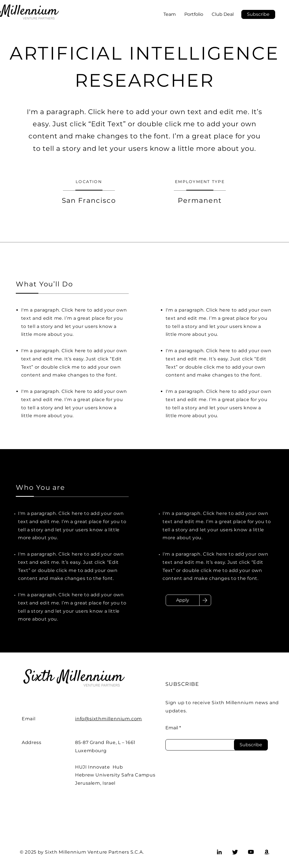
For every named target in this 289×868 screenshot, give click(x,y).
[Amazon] (267, 852)
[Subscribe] (251, 745)
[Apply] (183, 600)
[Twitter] (235, 852)
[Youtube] (251, 852)
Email (172, 728)
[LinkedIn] (219, 852)
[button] (258, 14)
